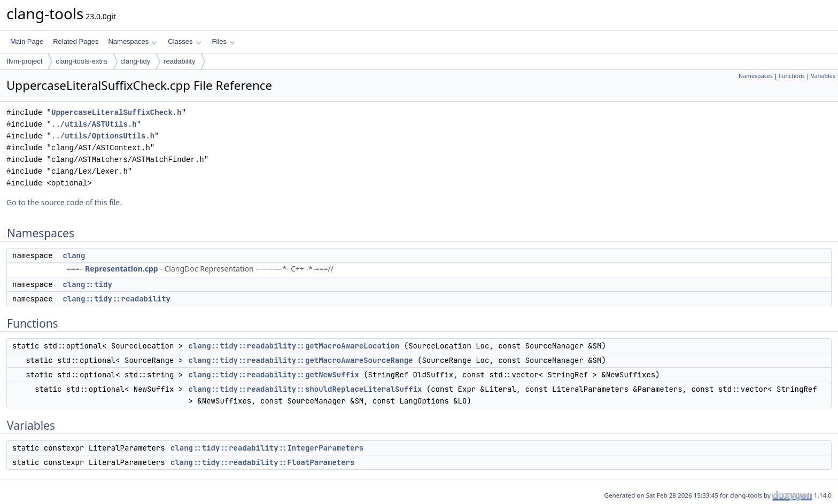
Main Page (27, 41)
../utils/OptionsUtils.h (103, 136)
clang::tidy (87, 284)
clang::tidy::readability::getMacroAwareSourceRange (301, 360)
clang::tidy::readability (117, 299)
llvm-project (25, 61)
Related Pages (76, 41)
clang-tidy (136, 61)
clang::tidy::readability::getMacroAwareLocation (294, 346)
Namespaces (132, 41)
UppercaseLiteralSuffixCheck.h (117, 113)
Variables (823, 76)
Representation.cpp (122, 269)
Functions (792, 76)
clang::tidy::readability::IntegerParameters (267, 448)
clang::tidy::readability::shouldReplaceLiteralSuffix (305, 389)
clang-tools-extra (81, 61)
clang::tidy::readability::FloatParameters (262, 462)
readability (179, 61)
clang (74, 255)
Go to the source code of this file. (64, 202)
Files (224, 41)
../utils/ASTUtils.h (94, 124)
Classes (184, 41)
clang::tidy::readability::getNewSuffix (274, 375)
